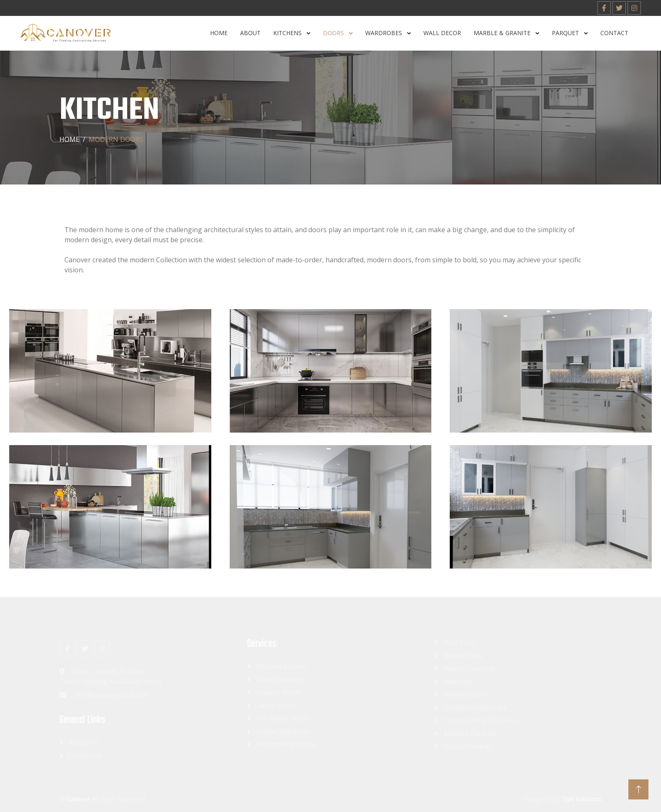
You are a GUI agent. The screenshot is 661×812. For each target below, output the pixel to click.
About (250, 33)
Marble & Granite (503, 33)
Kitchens (288, 33)
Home (219, 33)
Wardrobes (384, 33)
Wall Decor (442, 33)
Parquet (566, 33)
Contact (614, 33)
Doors (334, 33)
